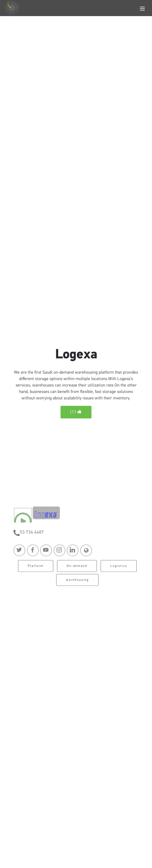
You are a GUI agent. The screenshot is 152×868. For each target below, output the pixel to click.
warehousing (77, 582)
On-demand (77, 568)
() (76, 412)
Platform (36, 568)
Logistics (119, 568)
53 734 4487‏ (32, 534)
